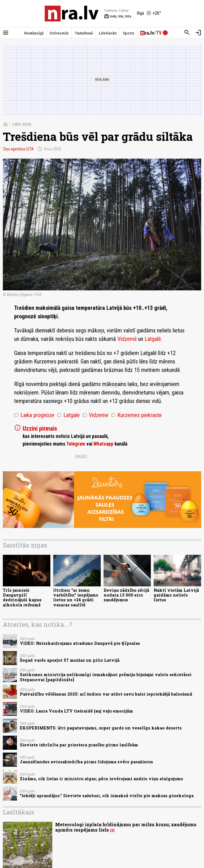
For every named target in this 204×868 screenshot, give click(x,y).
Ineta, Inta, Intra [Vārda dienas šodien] (118, 16)
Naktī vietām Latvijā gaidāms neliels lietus (176, 595)
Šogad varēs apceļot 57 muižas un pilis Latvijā (70, 660)
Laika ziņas (22, 124)
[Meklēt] (187, 33)
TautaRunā (84, 33)
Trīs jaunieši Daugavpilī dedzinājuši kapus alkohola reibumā (22, 598)
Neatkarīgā (34, 33)
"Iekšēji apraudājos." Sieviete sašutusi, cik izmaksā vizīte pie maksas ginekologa (107, 796)
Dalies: (81, 457)
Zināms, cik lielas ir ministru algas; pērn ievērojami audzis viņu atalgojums (101, 779)
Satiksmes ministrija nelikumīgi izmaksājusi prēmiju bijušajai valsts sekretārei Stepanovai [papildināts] (106, 677)
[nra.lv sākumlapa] (72, 14)
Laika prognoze (34, 415)
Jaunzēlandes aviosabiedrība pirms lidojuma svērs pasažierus (86, 762)
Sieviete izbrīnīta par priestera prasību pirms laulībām (79, 745)
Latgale (68, 415)
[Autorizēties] (198, 33)
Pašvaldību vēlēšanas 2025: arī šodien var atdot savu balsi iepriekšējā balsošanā (106, 694)
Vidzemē (127, 339)
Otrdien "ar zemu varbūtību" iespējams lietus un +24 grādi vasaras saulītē (76, 598)
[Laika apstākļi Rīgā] (149, 14)
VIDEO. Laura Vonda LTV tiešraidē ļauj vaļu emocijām (76, 711)
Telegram (76, 444)
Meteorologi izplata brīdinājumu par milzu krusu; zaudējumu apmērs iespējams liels (126, 827)
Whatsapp (103, 444)
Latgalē (153, 339)
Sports (129, 33)
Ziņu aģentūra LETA (18, 149)
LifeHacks (108, 33)
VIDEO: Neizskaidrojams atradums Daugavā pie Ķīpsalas (80, 643)
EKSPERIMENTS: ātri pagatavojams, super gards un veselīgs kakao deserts (101, 728)
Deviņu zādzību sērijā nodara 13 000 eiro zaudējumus (126, 595)
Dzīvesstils (59, 33)
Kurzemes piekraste (137, 415)
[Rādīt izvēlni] (6, 33)
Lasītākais (19, 812)
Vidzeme (95, 415)
